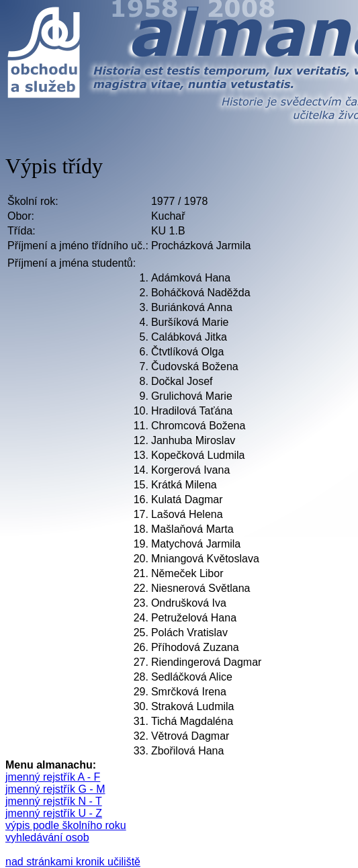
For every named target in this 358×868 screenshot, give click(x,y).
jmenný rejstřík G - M (55, 789)
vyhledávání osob (47, 837)
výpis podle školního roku (66, 825)
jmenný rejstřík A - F (53, 777)
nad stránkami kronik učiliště (73, 862)
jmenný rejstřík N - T (54, 801)
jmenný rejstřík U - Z (54, 813)
